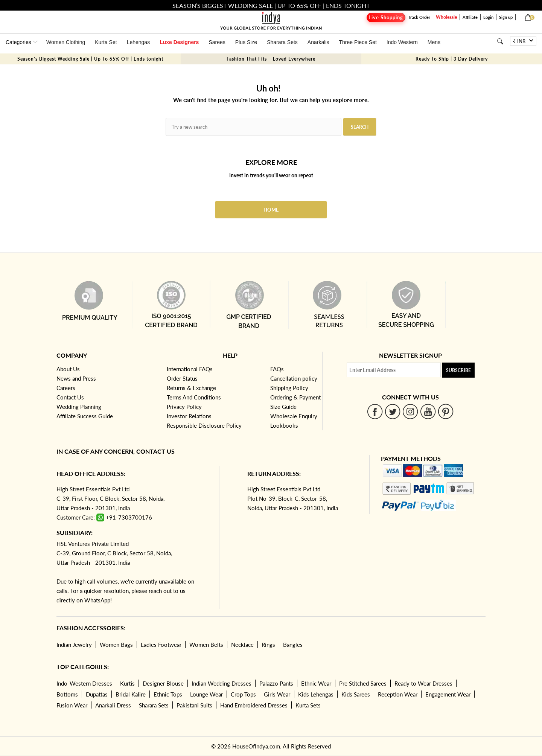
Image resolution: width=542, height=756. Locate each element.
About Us (68, 369)
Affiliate (470, 17)
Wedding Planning (79, 407)
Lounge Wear (206, 694)
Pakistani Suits (194, 705)
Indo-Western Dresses (84, 683)
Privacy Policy (184, 407)
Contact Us (70, 397)
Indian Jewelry (74, 645)
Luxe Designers (179, 42)
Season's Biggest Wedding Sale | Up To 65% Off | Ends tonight (90, 59)
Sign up (506, 17)
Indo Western (402, 42)
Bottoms (67, 694)
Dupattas (97, 694)
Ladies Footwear (161, 645)
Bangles (293, 645)
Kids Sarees (356, 694)
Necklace (242, 645)
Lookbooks (284, 425)
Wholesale (446, 17)
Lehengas (139, 42)
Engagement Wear (448, 694)
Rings (268, 645)
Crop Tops (243, 694)
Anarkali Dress (113, 705)
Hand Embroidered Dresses (254, 705)
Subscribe (458, 370)
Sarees (217, 42)
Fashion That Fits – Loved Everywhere (271, 59)
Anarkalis (318, 42)
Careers (66, 388)
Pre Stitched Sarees (363, 683)
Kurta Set (106, 42)
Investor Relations (189, 416)
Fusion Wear (72, 705)
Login (488, 17)
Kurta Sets (308, 705)
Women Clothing (66, 42)
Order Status (182, 378)
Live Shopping (386, 18)
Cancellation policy (294, 378)
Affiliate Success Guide (85, 416)
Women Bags (116, 645)
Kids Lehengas (316, 694)
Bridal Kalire (131, 694)
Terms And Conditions (194, 397)
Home (271, 210)
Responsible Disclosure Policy (204, 425)
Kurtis (127, 683)
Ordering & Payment (295, 397)
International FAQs (190, 369)
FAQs (277, 369)
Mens (434, 42)
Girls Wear (277, 694)
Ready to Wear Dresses (423, 683)
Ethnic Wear (316, 683)
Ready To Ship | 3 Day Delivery (452, 59)
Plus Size (246, 42)
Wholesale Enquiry (294, 416)
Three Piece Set (358, 42)
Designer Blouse (163, 683)
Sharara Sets (282, 42)
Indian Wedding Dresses (222, 683)
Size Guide (283, 407)
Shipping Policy (289, 388)
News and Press (76, 378)
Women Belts (206, 645)
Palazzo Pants (276, 683)
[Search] (500, 41)
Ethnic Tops (168, 694)
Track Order (419, 17)
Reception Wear (398, 694)
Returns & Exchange (191, 388)
